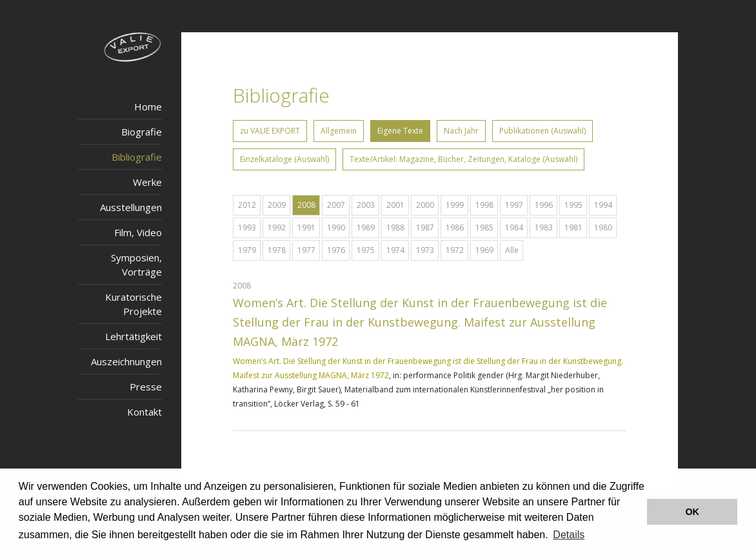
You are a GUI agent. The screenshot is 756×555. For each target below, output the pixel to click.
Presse (146, 387)
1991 (306, 227)
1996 (544, 205)
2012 (247, 205)
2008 (306, 205)
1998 (484, 205)
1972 (455, 250)
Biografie (142, 132)
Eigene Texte (400, 131)
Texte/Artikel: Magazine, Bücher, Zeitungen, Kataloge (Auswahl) (463, 159)
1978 (277, 250)
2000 (425, 205)
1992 (277, 227)
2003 (366, 205)
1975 (366, 250)
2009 (277, 205)
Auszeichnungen (126, 361)
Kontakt (144, 412)
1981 (573, 227)
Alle (512, 250)
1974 (395, 250)
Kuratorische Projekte (134, 304)
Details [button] (569, 535)
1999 (455, 205)
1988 (395, 227)
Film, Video (138, 232)
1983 (544, 227)
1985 (484, 227)
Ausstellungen (131, 207)
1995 (573, 205)
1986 (455, 227)
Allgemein (339, 131)
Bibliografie (137, 157)
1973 (425, 250)
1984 (514, 227)
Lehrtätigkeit (134, 336)
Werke (147, 182)
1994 (603, 205)
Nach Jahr (461, 131)
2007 (336, 205)
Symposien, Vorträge (136, 265)
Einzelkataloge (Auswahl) (284, 159)
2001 (395, 205)
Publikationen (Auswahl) (542, 131)
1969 (484, 250)
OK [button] (692, 512)
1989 (366, 227)
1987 (425, 227)
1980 (603, 227)
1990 (336, 227)
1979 (247, 250)
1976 (336, 250)
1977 (306, 250)
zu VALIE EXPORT (270, 131)
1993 (247, 227)
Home (148, 106)
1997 (514, 205)
